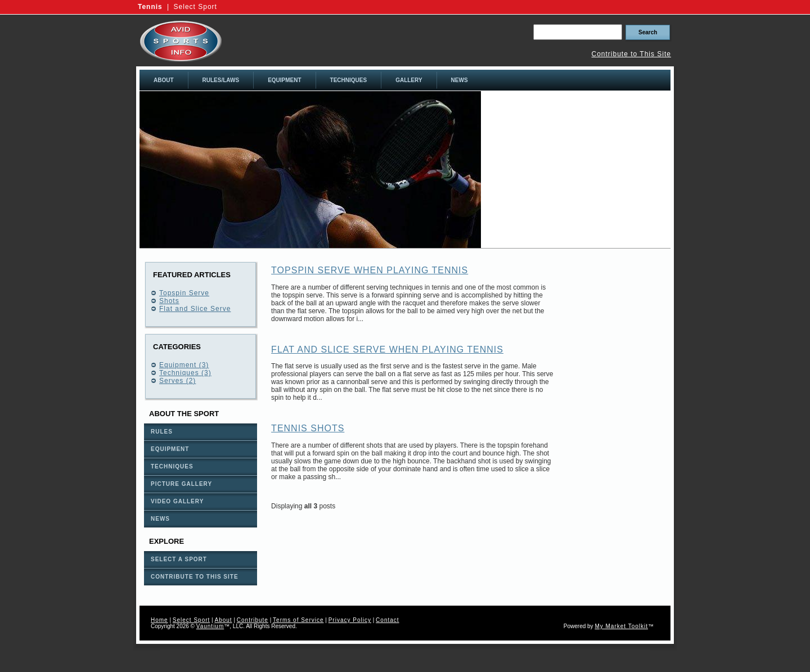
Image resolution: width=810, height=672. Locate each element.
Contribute (253, 620)
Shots (169, 301)
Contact (387, 620)
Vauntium (210, 626)
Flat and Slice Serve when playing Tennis (387, 349)
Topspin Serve (184, 293)
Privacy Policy (350, 620)
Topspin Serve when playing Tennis (370, 270)
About (223, 620)
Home (159, 620)
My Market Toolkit (621, 626)
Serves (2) (177, 381)
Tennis (150, 7)
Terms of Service (298, 620)
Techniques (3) (185, 373)
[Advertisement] (576, 170)
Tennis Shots (308, 428)
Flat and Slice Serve (195, 309)
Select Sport (195, 7)
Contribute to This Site (631, 54)
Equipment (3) (184, 365)
